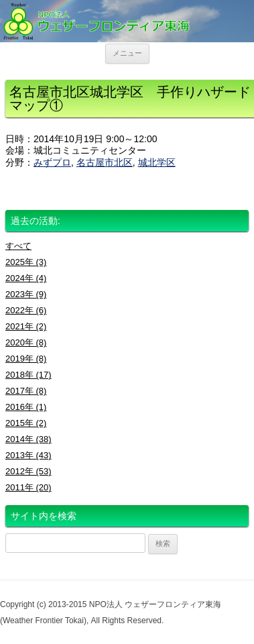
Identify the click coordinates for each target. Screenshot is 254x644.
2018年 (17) (28, 375)
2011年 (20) (28, 487)
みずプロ (52, 162)
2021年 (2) (26, 326)
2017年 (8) (26, 391)
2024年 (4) (26, 278)
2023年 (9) (26, 294)
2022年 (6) (26, 310)
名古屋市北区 (105, 162)
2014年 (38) (28, 439)
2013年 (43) (28, 455)
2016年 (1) (26, 407)
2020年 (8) (26, 342)
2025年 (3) (26, 262)
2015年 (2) (26, 423)
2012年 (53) (28, 471)
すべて (18, 246)
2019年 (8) (26, 359)
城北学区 (157, 162)
